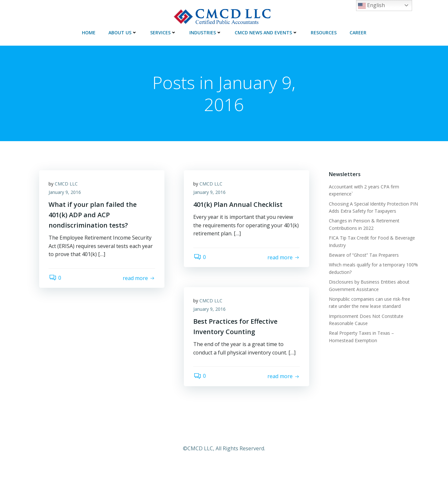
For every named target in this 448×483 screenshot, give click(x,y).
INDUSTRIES (206, 32)
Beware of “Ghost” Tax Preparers (364, 255)
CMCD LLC (67, 184)
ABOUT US (123, 32)
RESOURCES (324, 32)
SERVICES (163, 32)
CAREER (358, 32)
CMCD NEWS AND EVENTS (266, 32)
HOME (89, 32)
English (371, 6)
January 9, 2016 (65, 192)
